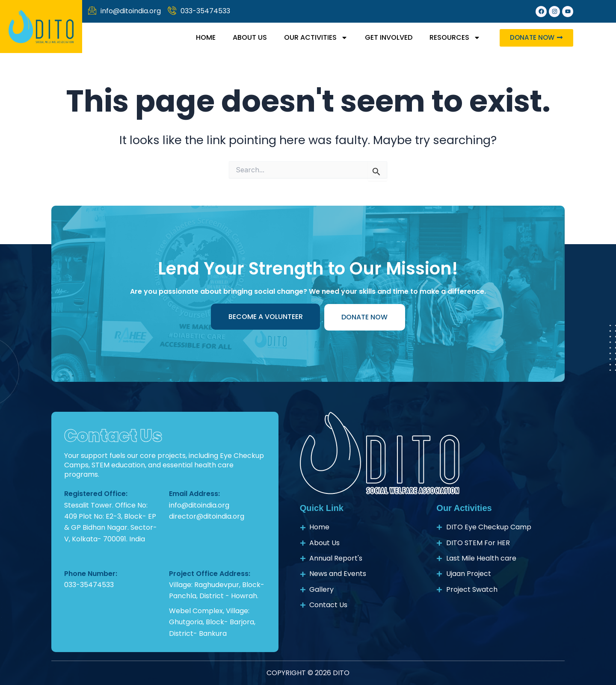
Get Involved (386, 37)
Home (204, 37)
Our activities (314, 38)
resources (453, 38)
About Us (248, 37)
